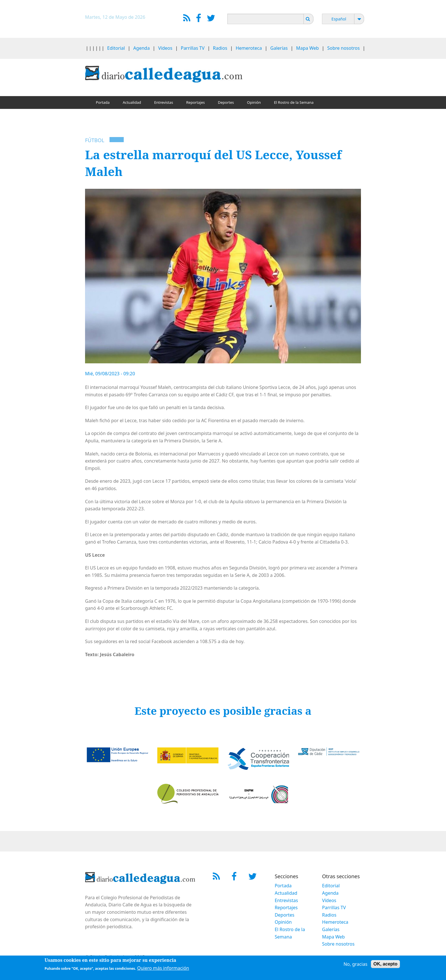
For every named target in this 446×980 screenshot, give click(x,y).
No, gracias (356, 965)
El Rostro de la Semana (294, 102)
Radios (220, 48)
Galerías (279, 48)
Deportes (226, 102)
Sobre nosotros (344, 48)
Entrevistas (164, 102)
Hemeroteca (249, 48)
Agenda (142, 48)
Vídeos (165, 48)
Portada (103, 102)
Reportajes (195, 102)
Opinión (254, 102)
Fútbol (95, 140)
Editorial (116, 48)
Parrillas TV (193, 48)
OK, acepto (385, 965)
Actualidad (132, 102)
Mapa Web (307, 48)
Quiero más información (163, 969)
